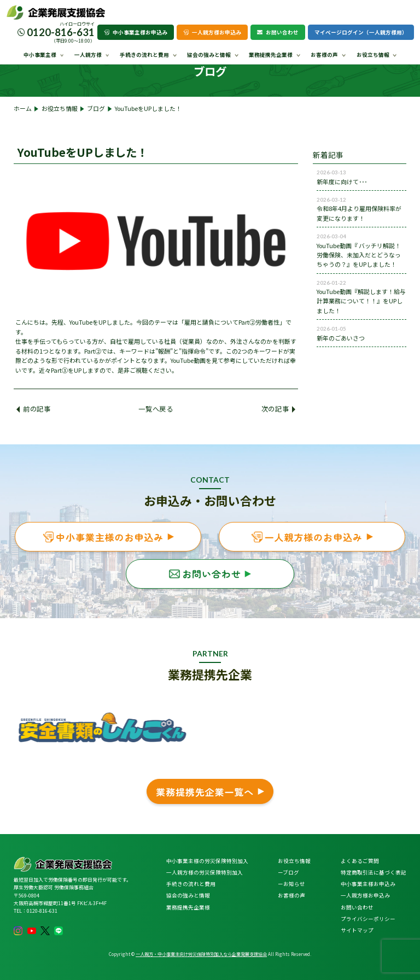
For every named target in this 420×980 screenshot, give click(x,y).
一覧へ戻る (156, 409)
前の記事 (33, 409)
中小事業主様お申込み (136, 32)
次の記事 (278, 409)
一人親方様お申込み (212, 32)
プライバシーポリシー (368, 919)
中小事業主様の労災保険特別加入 (207, 861)
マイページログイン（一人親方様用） (361, 32)
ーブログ (288, 872)
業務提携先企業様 (271, 55)
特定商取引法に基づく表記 (374, 872)
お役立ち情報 (373, 55)
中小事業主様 (40, 55)
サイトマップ (357, 930)
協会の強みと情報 (209, 55)
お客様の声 (324, 55)
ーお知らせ (291, 884)
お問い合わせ (278, 32)
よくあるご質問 (360, 861)
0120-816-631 (61, 32)
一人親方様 (88, 55)
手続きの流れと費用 (144, 55)
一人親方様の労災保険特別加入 (205, 872)
